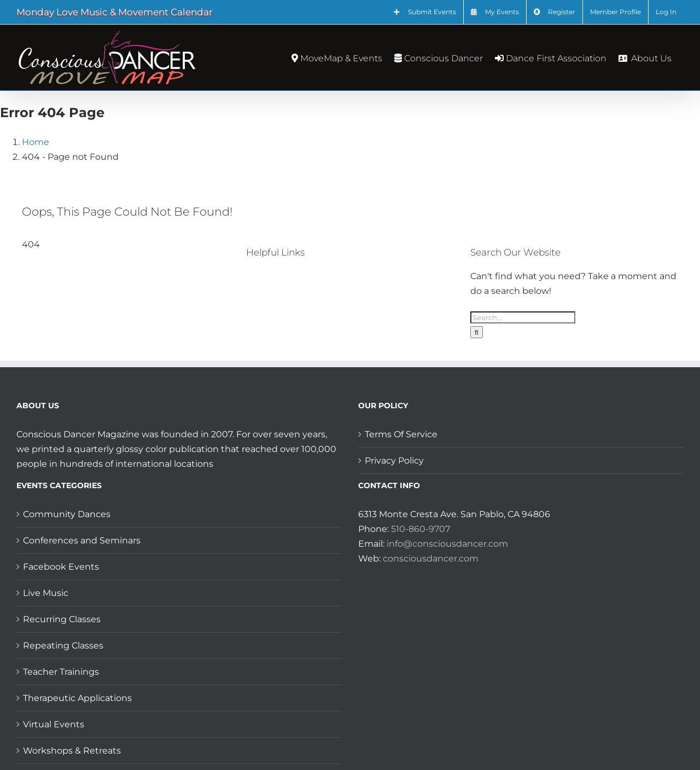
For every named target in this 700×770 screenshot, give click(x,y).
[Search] (477, 332)
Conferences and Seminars (82, 540)
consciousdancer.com (431, 558)
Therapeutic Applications (77, 698)
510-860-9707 (421, 529)
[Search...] (523, 317)
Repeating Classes (63, 645)
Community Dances (67, 514)
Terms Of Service (401, 434)
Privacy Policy (394, 461)
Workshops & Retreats (72, 751)
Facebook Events (61, 567)
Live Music (46, 593)
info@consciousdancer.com (447, 544)
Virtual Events (54, 724)
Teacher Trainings (61, 672)
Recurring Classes (62, 619)
